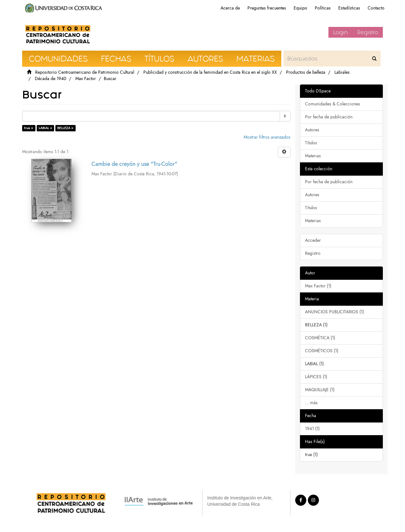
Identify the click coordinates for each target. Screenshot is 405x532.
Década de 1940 (50, 79)
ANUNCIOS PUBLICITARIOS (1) (334, 312)
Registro (368, 32)
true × (29, 128)
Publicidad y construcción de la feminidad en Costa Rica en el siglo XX (210, 72)
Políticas (323, 8)
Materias (313, 156)
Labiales (342, 72)
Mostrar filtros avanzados (267, 137)
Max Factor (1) (318, 286)
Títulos (311, 143)
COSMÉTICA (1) (320, 338)
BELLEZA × (65, 128)
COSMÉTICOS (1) (322, 351)
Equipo (300, 8)
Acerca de (230, 8)
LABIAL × (45, 128)
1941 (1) (312, 429)
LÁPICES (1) (316, 377)
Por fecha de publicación (329, 117)
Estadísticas (349, 8)
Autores (312, 130)
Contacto (376, 8)
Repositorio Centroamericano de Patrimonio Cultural (85, 72)
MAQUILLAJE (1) (320, 390)
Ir (285, 116)
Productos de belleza (306, 72)
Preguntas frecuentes (267, 8)
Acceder (313, 240)
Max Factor (86, 79)
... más (311, 403)
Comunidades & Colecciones (333, 104)
